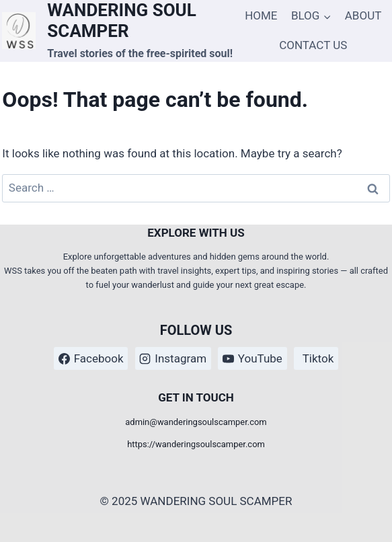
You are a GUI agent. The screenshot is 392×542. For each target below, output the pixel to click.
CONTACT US (313, 45)
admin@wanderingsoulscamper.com (196, 422)
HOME (261, 15)
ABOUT (363, 15)
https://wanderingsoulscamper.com (196, 444)
